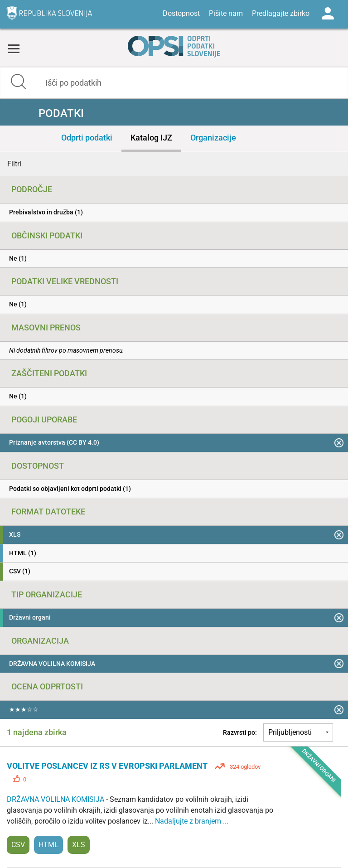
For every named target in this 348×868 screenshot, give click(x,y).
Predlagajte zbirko (281, 13)
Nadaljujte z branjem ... (192, 821)
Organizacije (213, 138)
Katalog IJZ (151, 138)
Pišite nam (226, 13)
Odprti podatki (87, 138)
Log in (328, 14)
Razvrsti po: (240, 732)
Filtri (14, 164)
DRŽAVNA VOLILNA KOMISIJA (56, 799)
